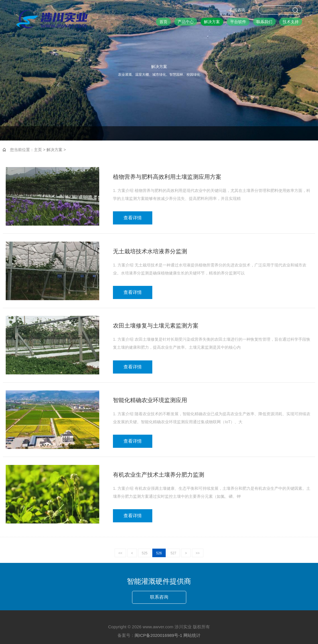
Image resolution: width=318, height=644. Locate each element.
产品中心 (186, 22)
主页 (38, 150)
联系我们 (264, 22)
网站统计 (192, 635)
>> (198, 553)
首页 (163, 22)
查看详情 (133, 218)
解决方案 (212, 22)
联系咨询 (159, 597)
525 (145, 553)
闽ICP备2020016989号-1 (158, 635)
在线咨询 (237, 10)
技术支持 (291, 22)
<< (120, 553)
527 (173, 553)
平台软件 (238, 22)
